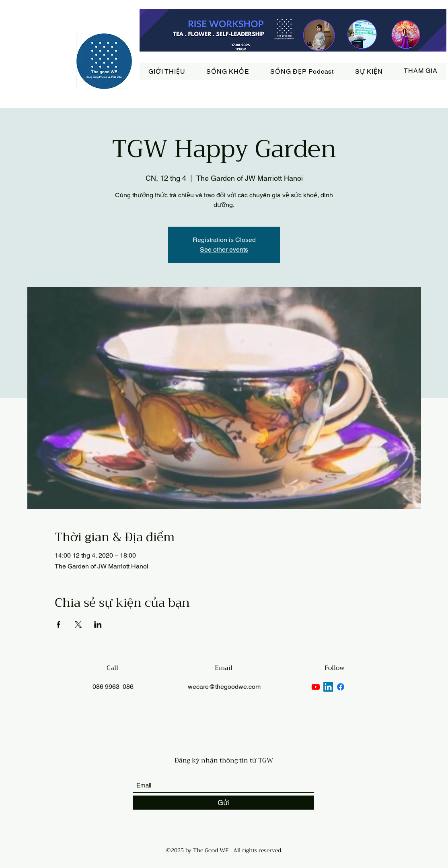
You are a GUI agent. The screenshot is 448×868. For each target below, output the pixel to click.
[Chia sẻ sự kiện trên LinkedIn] (98, 624)
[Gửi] (224, 803)
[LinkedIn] (328, 687)
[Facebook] (341, 687)
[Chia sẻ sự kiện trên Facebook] (59, 624)
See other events (224, 249)
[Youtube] (316, 687)
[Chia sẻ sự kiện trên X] (78, 624)
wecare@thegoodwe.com (224, 687)
